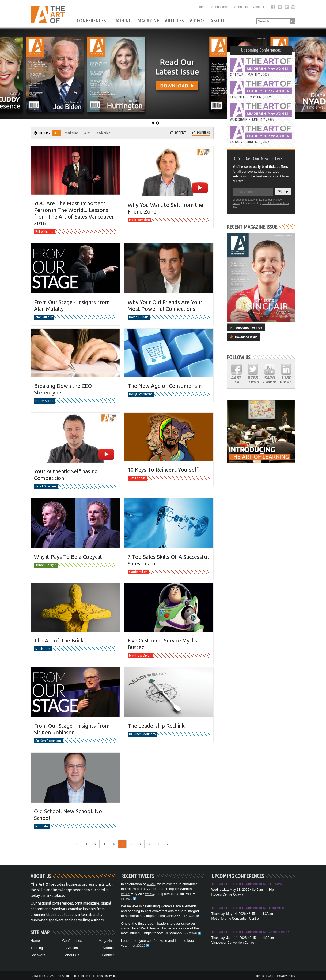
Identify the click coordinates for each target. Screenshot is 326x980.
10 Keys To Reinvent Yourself (163, 470)
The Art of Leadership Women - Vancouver (250, 932)
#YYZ (125, 894)
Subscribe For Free (246, 328)
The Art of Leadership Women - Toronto (248, 908)
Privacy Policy (286, 976)
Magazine (148, 21)
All (57, 133)
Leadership (103, 133)
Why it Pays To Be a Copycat (68, 557)
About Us (72, 955)
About (218, 21)
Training (122, 21)
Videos (197, 21)
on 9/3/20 (127, 899)
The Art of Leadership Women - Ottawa (247, 884)
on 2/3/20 (191, 933)
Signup (283, 191)
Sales (87, 133)
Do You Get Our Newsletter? (257, 158)
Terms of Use (265, 976)
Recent (178, 133)
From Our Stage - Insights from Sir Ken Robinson (72, 729)
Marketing (72, 133)
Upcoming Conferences (261, 50)
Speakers (241, 7)
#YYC (149, 894)
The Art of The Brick (59, 640)
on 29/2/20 (139, 946)
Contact (258, 7)
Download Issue (243, 337)
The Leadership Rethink (156, 726)
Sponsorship (220, 7)
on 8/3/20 (190, 916)
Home (202, 7)
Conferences (91, 21)
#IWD (151, 884)
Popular (201, 133)
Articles (174, 21)
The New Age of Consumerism (165, 386)
